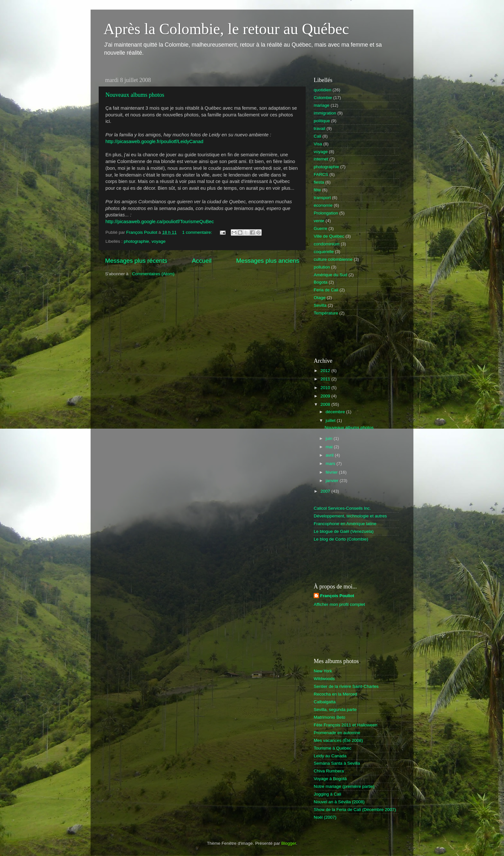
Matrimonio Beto (329, 717)
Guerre (320, 228)
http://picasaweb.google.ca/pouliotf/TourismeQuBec (160, 222)
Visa (318, 144)
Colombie (323, 98)
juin (330, 438)
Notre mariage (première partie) (344, 786)
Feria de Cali (326, 290)
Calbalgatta (325, 702)
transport (322, 198)
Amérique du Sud (330, 275)
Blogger (289, 843)
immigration (325, 113)
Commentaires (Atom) (153, 274)
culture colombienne (333, 259)
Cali (317, 136)
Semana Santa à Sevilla (337, 763)
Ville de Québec (329, 236)
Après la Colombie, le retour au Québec (226, 29)
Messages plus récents (136, 261)
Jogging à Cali (328, 794)
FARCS (321, 174)
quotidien (323, 90)
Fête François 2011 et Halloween (346, 725)
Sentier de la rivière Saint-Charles (346, 686)
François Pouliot (337, 596)
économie (323, 205)
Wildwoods (324, 679)
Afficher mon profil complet (339, 604)
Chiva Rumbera (329, 771)
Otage (320, 298)
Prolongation (326, 213)
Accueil (202, 261)
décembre (336, 412)
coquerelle (324, 252)
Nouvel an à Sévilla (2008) (339, 802)
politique (322, 121)
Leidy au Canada (330, 756)
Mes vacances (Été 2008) (338, 740)
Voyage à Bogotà (330, 779)
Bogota (321, 282)
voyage (158, 241)
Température (326, 313)
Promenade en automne (337, 733)
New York (323, 671)
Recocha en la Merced (335, 694)
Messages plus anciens (268, 261)
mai (330, 447)
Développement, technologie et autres (350, 516)
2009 (326, 396)
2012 (326, 371)
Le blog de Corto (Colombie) (341, 539)
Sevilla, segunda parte (335, 710)
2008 (326, 404)
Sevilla (320, 305)
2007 (326, 491)
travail (319, 128)
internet (321, 159)
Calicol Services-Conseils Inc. (342, 508)
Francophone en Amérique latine (345, 524)
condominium (327, 244)
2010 (326, 388)
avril (330, 455)
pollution (322, 267)
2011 (326, 379)
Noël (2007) (325, 817)
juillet (331, 420)
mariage (322, 105)
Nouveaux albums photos (135, 95)
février (332, 472)
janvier (333, 481)
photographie (136, 241)
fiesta (319, 182)
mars (331, 464)
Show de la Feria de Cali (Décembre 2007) (355, 810)
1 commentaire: (198, 232)
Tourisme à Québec (333, 748)
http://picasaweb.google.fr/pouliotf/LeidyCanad (154, 141)
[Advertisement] (351, 336)
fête (317, 190)
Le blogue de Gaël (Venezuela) (344, 531)
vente (319, 221)
